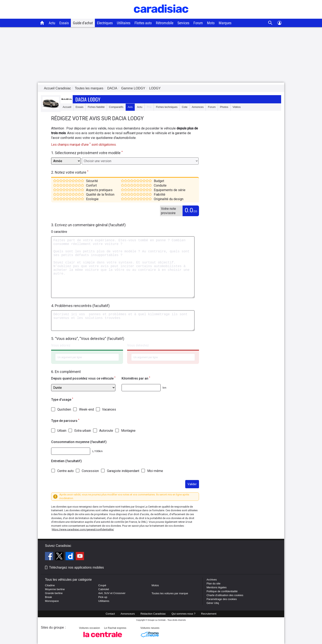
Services (183, 23)
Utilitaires (124, 23)
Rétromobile (165, 23)
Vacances (109, 409)
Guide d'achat (83, 23)
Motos (155, 585)
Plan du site (214, 583)
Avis (130, 107)
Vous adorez (61, 345)
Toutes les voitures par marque (170, 593)
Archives (212, 580)
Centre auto (66, 471)
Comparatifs (116, 107)
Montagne (128, 431)
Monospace (52, 601)
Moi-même (155, 471)
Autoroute (106, 431)
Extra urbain (83, 431)
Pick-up (103, 597)
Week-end (86, 409)
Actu (52, 23)
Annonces (198, 107)
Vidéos (237, 107)
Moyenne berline (55, 589)
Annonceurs (128, 614)
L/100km (97, 451)
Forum (198, 23)
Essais (64, 23)
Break (48, 597)
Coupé (102, 585)
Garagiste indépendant (123, 471)
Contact (110, 614)
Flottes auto (143, 23)
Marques (225, 23)
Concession (90, 471)
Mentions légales (217, 587)
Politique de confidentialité (222, 591)
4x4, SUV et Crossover (112, 593)
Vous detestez (138, 345)
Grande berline (54, 593)
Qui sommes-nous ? (183, 614)
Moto (211, 23)
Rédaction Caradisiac (153, 614)
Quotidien (64, 409)
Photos (224, 107)
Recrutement (209, 614)
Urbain (62, 431)
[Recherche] (270, 23)
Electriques (105, 23)
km (164, 388)
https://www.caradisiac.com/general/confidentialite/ (83, 529)
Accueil (67, 107)
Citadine (50, 585)
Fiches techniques (167, 107)
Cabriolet (104, 589)
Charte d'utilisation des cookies (225, 595)
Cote (185, 107)
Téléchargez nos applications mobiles (76, 567)
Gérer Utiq (213, 603)
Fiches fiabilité (96, 107)
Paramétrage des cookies (222, 599)
